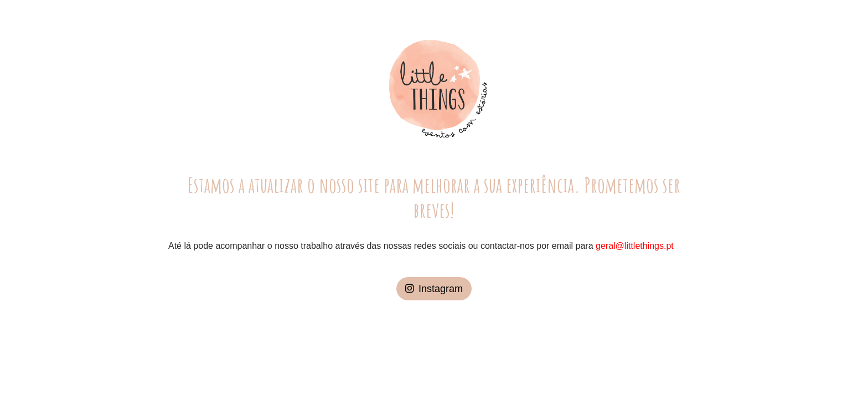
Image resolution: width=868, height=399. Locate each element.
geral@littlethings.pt (635, 246)
